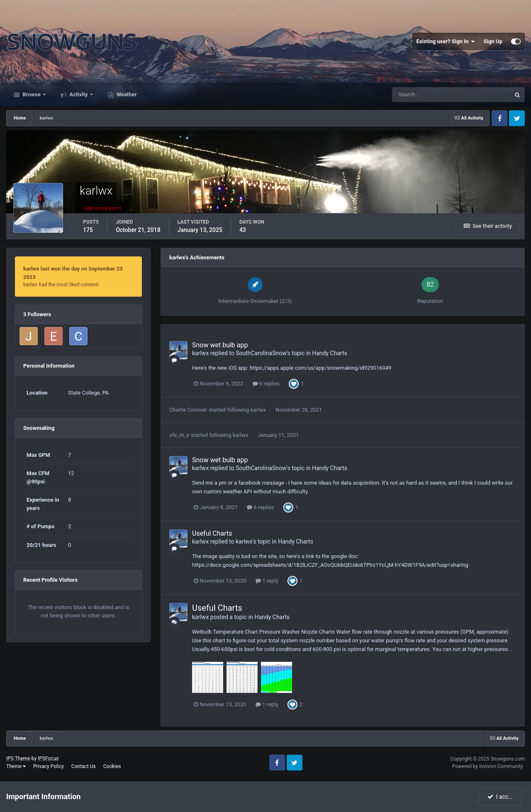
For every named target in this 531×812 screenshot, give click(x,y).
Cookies (112, 766)
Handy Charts (330, 353)
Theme (16, 766)
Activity (79, 94)
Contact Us (84, 766)
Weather (126, 94)
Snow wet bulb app (220, 345)
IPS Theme (18, 758)
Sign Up (493, 41)
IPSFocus (48, 758)
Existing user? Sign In (446, 41)
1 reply (267, 581)
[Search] (426, 95)
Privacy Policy (49, 766)
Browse (32, 94)
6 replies (266, 384)
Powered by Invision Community (488, 766)
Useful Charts (212, 533)
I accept (501, 797)
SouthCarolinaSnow (261, 353)
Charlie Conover (188, 410)
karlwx (200, 353)
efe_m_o (179, 435)
